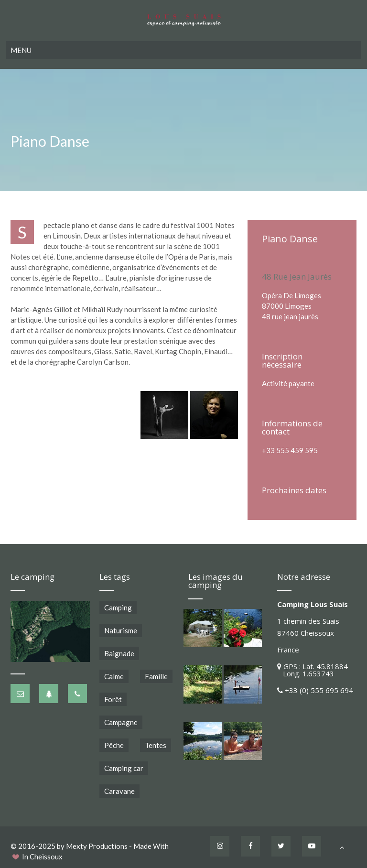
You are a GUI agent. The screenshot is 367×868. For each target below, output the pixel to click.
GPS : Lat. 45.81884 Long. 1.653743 (313, 670)
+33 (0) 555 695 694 (319, 690)
